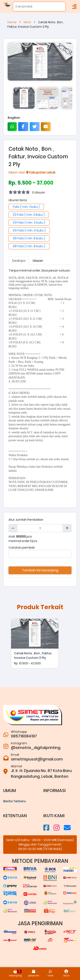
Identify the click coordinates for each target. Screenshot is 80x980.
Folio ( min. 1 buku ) (26, 207)
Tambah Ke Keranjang (40, 570)
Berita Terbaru (15, 801)
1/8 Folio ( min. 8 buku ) (29, 246)
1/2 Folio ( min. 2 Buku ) (29, 215)
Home (16, 22)
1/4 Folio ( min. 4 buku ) (29, 230)
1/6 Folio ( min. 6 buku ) (29, 238)
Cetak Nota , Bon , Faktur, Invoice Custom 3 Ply (33, 656)
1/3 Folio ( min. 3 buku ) (29, 223)
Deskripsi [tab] (19, 261)
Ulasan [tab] (38, 261)
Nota (31, 22)
